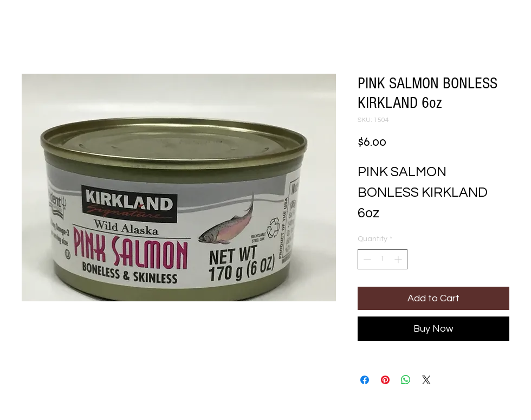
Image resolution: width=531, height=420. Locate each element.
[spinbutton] (383, 259)
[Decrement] (366, 259)
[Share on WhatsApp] (406, 380)
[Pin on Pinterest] (385, 380)
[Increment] (399, 259)
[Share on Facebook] (365, 380)
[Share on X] (426, 380)
